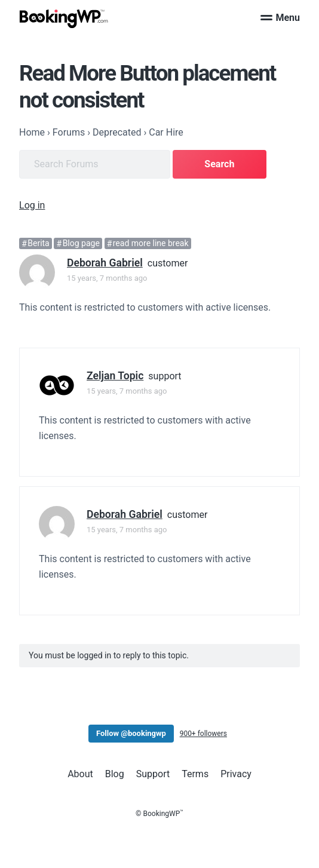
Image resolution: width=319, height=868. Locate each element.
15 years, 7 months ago (107, 278)
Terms (195, 774)
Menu (280, 18)
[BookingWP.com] (64, 19)
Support (153, 774)
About (80, 774)
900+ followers (203, 734)
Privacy (236, 774)
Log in (32, 205)
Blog (115, 774)
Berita (39, 244)
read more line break (151, 244)
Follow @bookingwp (131, 733)
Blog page (81, 244)
